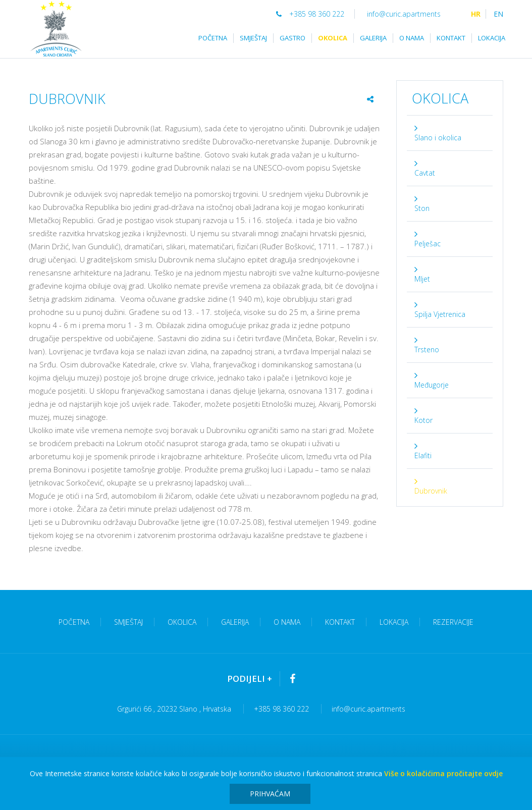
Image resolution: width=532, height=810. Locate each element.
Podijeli (250, 679)
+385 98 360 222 (310, 14)
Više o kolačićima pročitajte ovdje (443, 773)
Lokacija (492, 38)
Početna (213, 38)
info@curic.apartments (404, 14)
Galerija (373, 38)
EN (498, 14)
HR (476, 14)
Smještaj (253, 38)
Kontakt (451, 38)
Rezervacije (453, 622)
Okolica (333, 38)
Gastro (292, 38)
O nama (412, 38)
